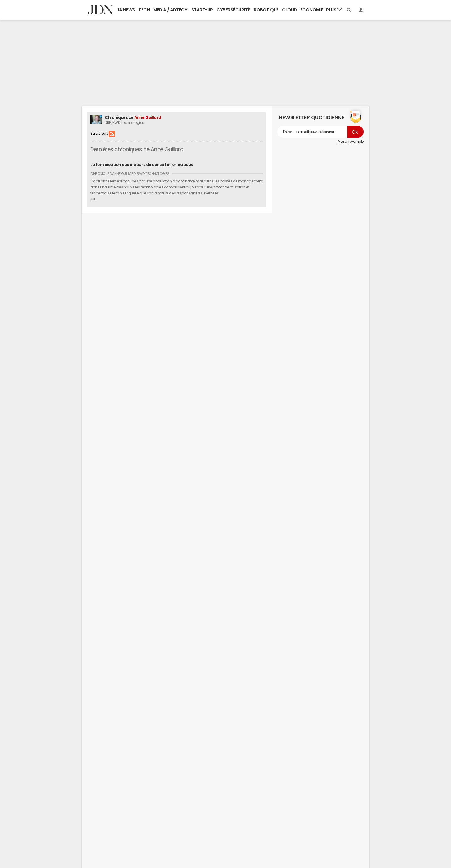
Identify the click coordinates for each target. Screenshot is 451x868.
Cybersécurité (233, 10)
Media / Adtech (170, 10)
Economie (312, 10)
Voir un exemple (351, 142)
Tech (144, 10)
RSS (112, 134)
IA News (127, 10)
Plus (334, 10)
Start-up (202, 10)
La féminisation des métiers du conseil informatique (142, 165)
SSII (93, 199)
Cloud (289, 10)
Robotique (266, 10)
